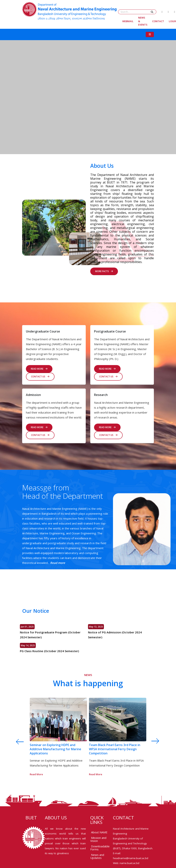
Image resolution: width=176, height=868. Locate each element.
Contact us (40, 377)
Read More (107, 369)
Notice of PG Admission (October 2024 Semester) (115, 635)
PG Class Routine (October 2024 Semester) (49, 651)
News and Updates (97, 856)
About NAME (99, 832)
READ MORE (39, 369)
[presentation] (16, 742)
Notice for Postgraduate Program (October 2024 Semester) (50, 635)
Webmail (128, 21)
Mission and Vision (98, 839)
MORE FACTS (104, 270)
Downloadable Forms (100, 848)
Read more (57, 563)
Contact (158, 21)
